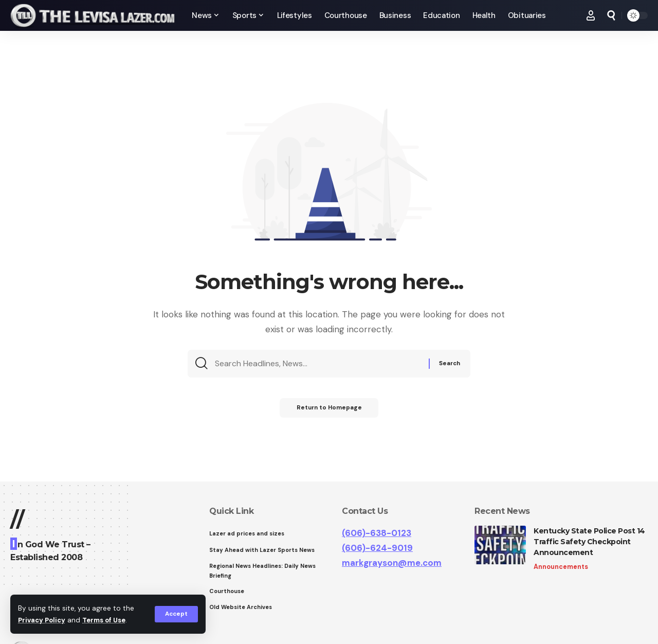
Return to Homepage (329, 412)
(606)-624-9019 (377, 548)
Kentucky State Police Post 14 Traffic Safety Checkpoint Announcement (589, 542)
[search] (611, 15)
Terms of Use (108, 620)
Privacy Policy (43, 620)
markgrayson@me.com (392, 563)
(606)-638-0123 (377, 533)
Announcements (561, 567)
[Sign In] (591, 15)
